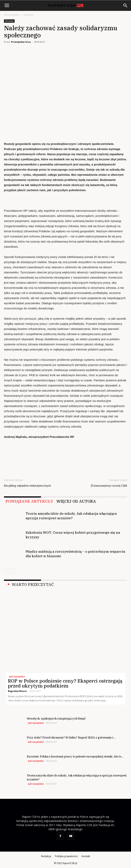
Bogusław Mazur (17, 691)
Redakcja (46, 856)
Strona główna (12, 15)
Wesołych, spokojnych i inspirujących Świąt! (56, 719)
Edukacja (29, 15)
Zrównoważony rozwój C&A (109, 486)
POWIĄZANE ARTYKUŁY (29, 501)
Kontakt (86, 856)
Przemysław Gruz (21, 42)
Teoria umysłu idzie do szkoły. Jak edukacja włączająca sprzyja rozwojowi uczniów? (71, 516)
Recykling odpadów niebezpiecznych (27, 486)
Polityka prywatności (66, 856)
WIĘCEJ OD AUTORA (76, 501)
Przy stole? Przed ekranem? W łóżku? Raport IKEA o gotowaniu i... (71, 738)
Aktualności (17, 677)
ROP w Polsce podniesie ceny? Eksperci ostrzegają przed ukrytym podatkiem (65, 683)
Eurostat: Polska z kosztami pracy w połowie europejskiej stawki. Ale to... (75, 757)
